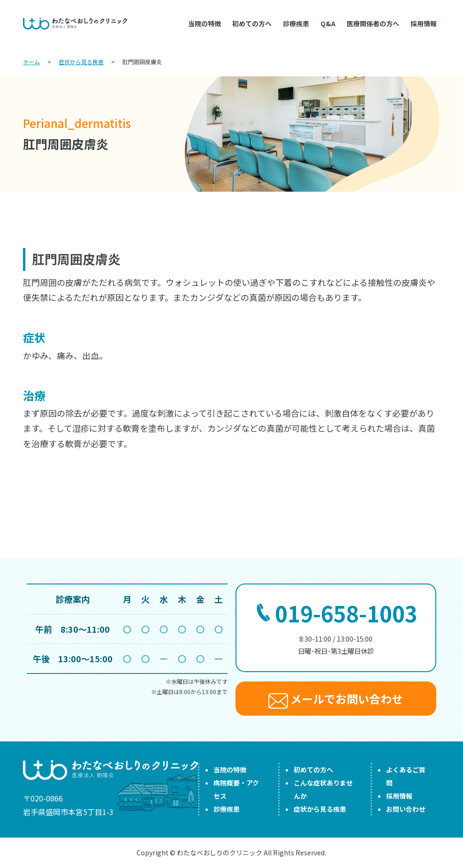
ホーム (31, 62)
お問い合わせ (406, 809)
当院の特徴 (205, 23)
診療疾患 (296, 23)
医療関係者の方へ (373, 23)
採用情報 (424, 23)
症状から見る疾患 (320, 809)
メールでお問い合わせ (336, 700)
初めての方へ (252, 23)
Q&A (328, 23)
